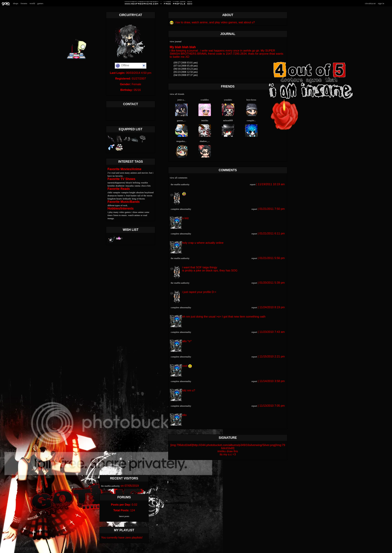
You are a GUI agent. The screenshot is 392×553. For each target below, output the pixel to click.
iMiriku (205, 120)
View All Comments (179, 178)
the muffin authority (180, 184)
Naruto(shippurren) (116, 183)
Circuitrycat (370, 3)
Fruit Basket (131, 196)
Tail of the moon (145, 196)
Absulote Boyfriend (145, 192)
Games (40, 3)
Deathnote (120, 186)
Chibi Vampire (114, 192)
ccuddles (205, 100)
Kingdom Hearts (115, 199)
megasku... (181, 141)
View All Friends (177, 94)
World (32, 3)
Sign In (381, 3)
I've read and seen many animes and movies (128, 173)
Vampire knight (128, 192)
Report (253, 184)
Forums (24, 3)
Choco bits (146, 186)
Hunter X (122, 196)
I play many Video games (119, 212)
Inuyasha (130, 186)
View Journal (176, 41)
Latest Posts (124, 516)
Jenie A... (181, 100)
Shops (16, 3)
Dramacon (112, 196)
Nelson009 (228, 120)
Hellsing (136, 183)
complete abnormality (181, 209)
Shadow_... (205, 141)
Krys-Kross (251, 100)
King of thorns (138, 199)
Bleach (129, 183)
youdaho (228, 100)
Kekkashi (127, 199)
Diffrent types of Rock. (118, 205)
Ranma (137, 186)
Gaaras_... (181, 120)
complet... (251, 120)
